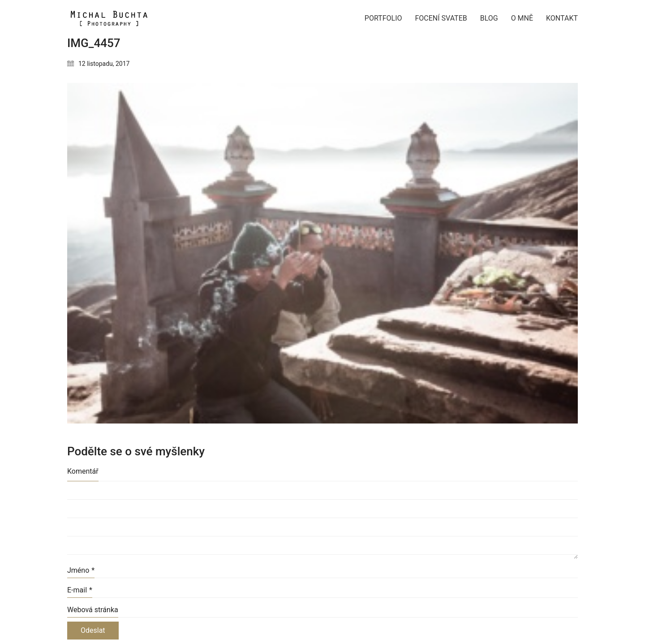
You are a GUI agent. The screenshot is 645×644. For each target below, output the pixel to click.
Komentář (83, 471)
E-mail (80, 590)
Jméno (81, 570)
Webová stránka (93, 610)
